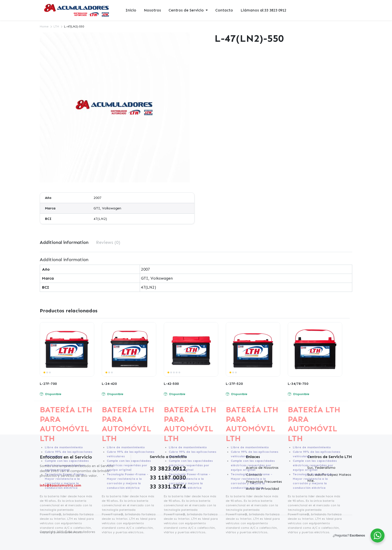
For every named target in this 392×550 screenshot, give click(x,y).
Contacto (224, 10)
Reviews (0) (108, 242)
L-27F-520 (234, 384)
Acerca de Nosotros (262, 468)
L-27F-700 (48, 384)
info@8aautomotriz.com (60, 485)
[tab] (64, 243)
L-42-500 (171, 384)
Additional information (64, 242)
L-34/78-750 (298, 384)
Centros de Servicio (186, 10)
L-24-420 (109, 384)
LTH (56, 26)
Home (44, 26)
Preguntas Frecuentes (264, 482)
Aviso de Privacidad (262, 489)
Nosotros (152, 10)
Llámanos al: (263, 10)
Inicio (131, 10)
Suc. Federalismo (321, 468)
